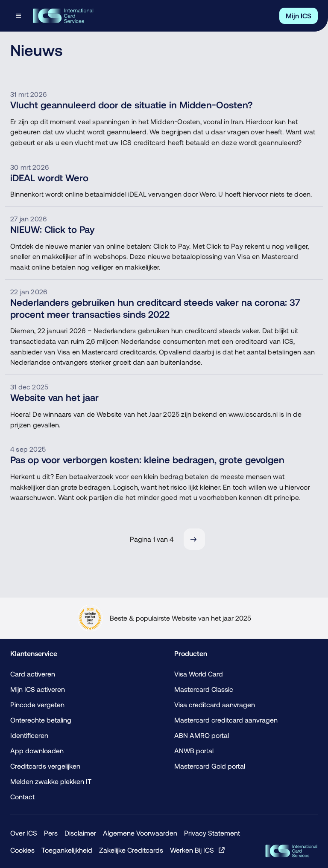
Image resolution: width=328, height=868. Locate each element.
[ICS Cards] (291, 851)
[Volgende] (194, 539)
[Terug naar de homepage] (63, 16)
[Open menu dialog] (19, 16)
